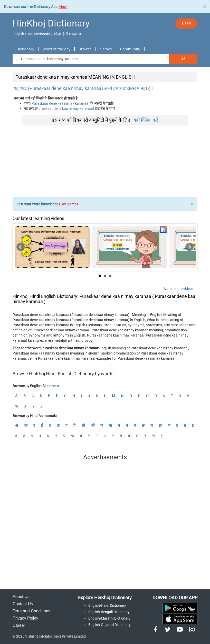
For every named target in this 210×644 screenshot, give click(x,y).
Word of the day (56, 49)
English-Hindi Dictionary (107, 605)
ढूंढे (183, 59)
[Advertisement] (105, 161)
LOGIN (186, 23)
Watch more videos (178, 289)
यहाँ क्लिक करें (146, 120)
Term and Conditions (31, 611)
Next (189, 247)
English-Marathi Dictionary (109, 618)
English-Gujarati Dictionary (109, 625)
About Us (21, 597)
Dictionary (25, 49)
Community (130, 49)
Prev (21, 247)
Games (106, 49)
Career (19, 625)
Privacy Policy (25, 618)
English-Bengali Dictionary (109, 612)
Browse (85, 49)
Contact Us (23, 604)
